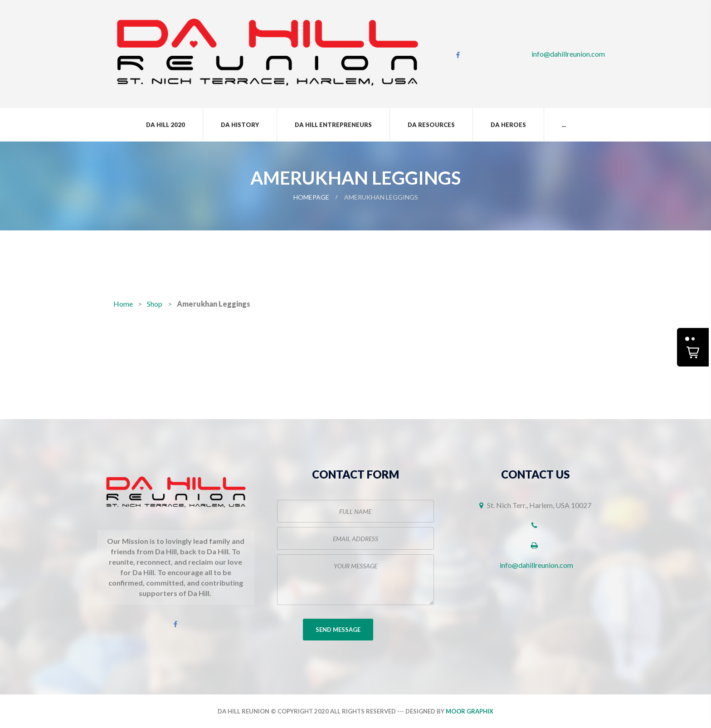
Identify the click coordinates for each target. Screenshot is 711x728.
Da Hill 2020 (166, 125)
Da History (240, 125)
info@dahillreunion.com (568, 54)
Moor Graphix (470, 711)
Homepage (311, 197)
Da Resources (431, 125)
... (564, 125)
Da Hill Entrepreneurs (333, 125)
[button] (693, 347)
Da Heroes (508, 125)
